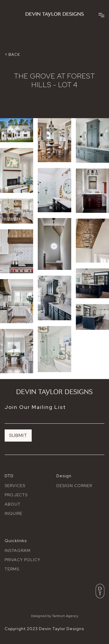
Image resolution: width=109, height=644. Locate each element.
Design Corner (74, 486)
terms (12, 569)
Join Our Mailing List (35, 407)
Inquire (14, 513)
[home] (55, 15)
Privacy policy (23, 560)
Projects (16, 495)
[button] (101, 14)
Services (15, 486)
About (13, 504)
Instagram (18, 550)
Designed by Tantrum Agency (55, 616)
